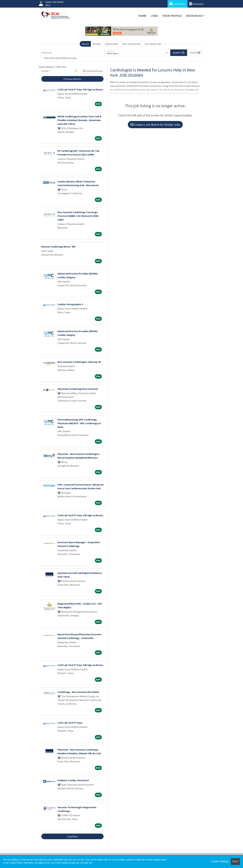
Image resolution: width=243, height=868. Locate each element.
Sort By (45, 71)
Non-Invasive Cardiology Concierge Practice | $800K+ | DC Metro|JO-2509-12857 (78, 216)
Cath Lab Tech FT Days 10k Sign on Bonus (80, 665)
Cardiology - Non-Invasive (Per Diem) (78, 692)
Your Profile (172, 16)
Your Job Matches (131, 44)
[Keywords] (73, 53)
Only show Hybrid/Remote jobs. (60, 58)
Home (142, 16)
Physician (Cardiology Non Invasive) (78, 389)
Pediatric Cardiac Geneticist (73, 780)
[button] (195, 53)
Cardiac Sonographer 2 (70, 304)
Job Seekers (178, 4)
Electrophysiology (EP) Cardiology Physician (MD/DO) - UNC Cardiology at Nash (79, 423)
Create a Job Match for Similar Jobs (155, 125)
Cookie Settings (220, 861)
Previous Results (72, 79)
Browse (97, 44)
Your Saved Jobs (153, 44)
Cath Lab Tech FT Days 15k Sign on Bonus (80, 89)
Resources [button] (194, 16)
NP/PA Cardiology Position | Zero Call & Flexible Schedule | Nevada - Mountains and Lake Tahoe (79, 120)
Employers (197, 4)
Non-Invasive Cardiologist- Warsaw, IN (79, 362)
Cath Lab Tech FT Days (70, 723)
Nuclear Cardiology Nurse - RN (58, 247)
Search (85, 44)
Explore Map (112, 44)
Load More (72, 836)
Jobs (154, 16)
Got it (235, 861)
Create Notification (93, 71)
